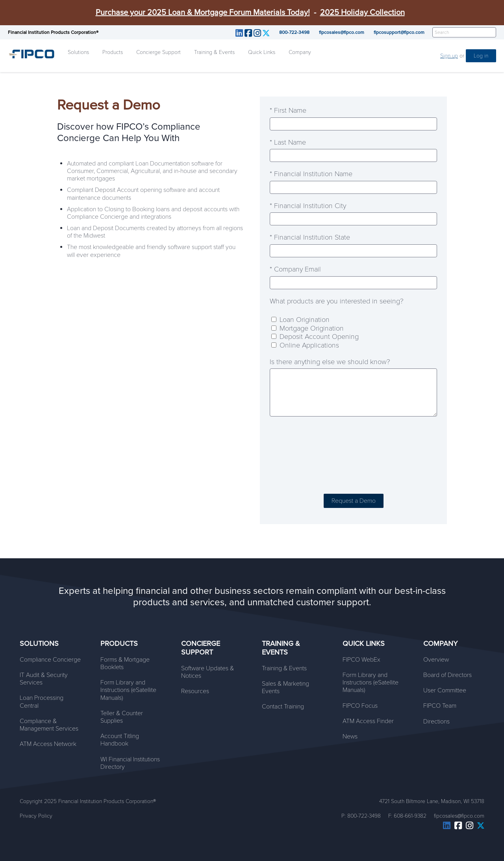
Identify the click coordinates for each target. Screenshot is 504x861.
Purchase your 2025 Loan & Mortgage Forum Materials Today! (203, 13)
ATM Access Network (48, 744)
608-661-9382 (410, 816)
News (350, 736)
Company (300, 52)
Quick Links (262, 52)
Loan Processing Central (42, 702)
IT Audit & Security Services (44, 679)
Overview (436, 660)
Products (113, 52)
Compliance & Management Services (49, 725)
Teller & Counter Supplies (122, 717)
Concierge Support (158, 52)
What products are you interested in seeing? (336, 301)
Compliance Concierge (50, 660)
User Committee (445, 690)
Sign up (449, 56)
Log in (481, 56)
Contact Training (283, 707)
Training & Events (214, 52)
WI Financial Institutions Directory (130, 763)
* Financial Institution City (308, 206)
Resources (195, 691)
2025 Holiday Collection (362, 13)
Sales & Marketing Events (285, 687)
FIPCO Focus (360, 706)
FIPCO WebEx (361, 660)
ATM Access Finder (368, 721)
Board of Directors (447, 675)
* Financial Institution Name (311, 174)
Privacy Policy (36, 816)
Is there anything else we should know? (330, 362)
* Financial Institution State (310, 237)
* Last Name (288, 142)
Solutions (78, 52)
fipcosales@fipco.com (342, 32)
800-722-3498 (294, 32)
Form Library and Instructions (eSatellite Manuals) (128, 690)
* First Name (288, 111)
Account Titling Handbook (120, 740)
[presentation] (354, 456)
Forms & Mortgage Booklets (125, 663)
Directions (436, 722)
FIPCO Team (440, 706)
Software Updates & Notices (208, 672)
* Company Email (295, 269)
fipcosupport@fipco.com (399, 32)
